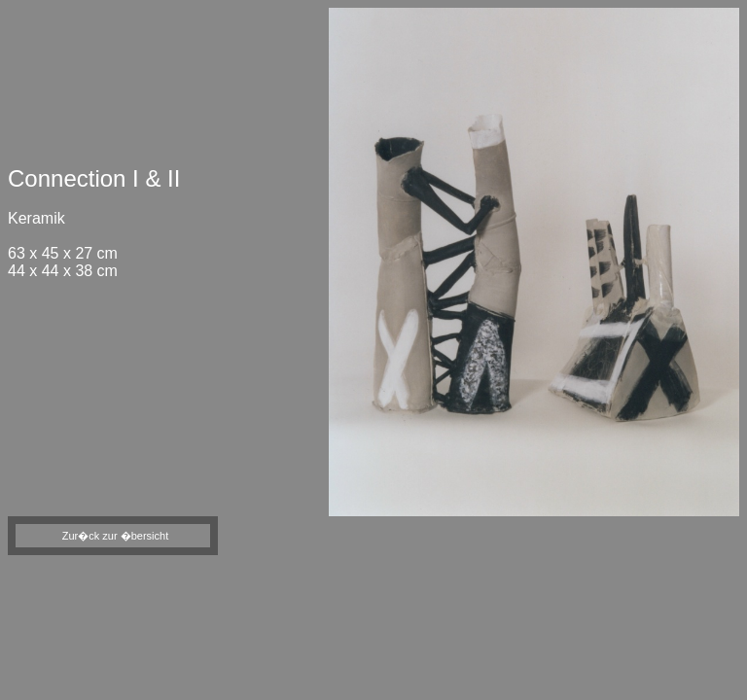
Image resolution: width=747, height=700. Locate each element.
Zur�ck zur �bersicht (115, 536)
